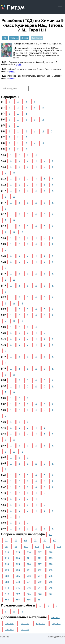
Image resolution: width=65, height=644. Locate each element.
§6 (45, 540)
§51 (29, 594)
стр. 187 (40, 624)
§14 (7, 552)
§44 (7, 588)
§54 (7, 600)
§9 (16, 546)
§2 (6, 540)
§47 (40, 588)
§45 (18, 588)
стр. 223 (9, 629)
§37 (40, 576)
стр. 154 (9, 624)
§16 (29, 552)
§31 (29, 570)
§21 (29, 558)
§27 (40, 564)
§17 (40, 552)
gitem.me (9, 5)
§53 (51, 594)
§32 (40, 570)
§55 (18, 600)
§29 (7, 570)
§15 (18, 552)
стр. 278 (25, 629)
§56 (29, 600)
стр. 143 (55, 617)
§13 (59, 546)
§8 (6, 546)
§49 (7, 594)
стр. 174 (25, 624)
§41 (29, 582)
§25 (18, 564)
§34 (7, 576)
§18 (51, 552)
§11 (37, 546)
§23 (51, 558)
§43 (51, 582)
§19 (7, 558)
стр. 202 (56, 624)
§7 (55, 540)
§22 (40, 558)
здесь (19, 65)
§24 (7, 564)
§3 (16, 540)
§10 (26, 546)
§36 (29, 576)
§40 (18, 582)
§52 (40, 594)
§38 (51, 576)
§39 (7, 582)
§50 (18, 594)
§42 (40, 582)
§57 (40, 600)
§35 (18, 576)
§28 (51, 564)
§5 (35, 540)
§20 (18, 558)
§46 (29, 588)
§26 (29, 564)
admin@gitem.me (57, 637)
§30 (18, 570)
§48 (51, 588)
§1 (50, 534)
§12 (48, 546)
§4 (26, 540)
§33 (51, 570)
